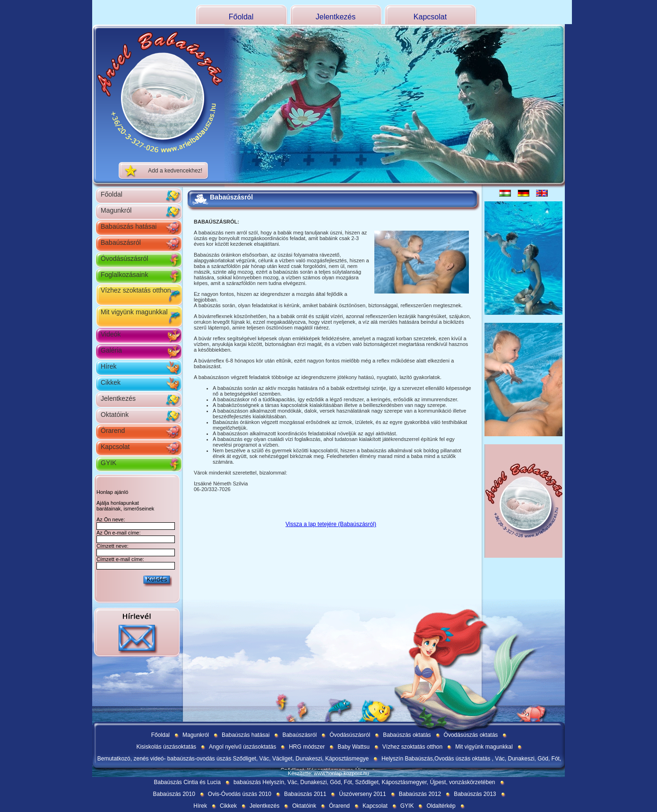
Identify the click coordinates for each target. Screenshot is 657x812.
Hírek (108, 366)
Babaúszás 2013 (475, 794)
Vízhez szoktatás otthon (136, 290)
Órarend (113, 431)
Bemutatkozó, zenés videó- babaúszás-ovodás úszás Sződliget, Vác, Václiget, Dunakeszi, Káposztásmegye (233, 759)
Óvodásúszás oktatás (471, 735)
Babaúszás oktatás (407, 735)
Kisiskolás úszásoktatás (166, 747)
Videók (111, 334)
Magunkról (116, 210)
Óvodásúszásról (124, 259)
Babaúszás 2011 (305, 794)
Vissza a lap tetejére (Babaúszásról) (331, 524)
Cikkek (111, 382)
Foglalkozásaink (124, 275)
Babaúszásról (121, 242)
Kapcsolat (430, 17)
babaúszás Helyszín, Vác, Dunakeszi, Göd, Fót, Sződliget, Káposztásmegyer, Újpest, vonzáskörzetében (364, 782)
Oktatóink (115, 415)
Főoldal (241, 17)
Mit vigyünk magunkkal (134, 312)
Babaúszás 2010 (174, 794)
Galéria (111, 350)
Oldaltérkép (441, 806)
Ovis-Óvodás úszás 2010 (240, 794)
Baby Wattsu (354, 747)
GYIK (108, 463)
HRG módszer (307, 747)
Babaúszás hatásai (129, 226)
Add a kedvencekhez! (175, 171)
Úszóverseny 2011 (362, 794)
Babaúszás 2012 (420, 794)
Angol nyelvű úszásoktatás (242, 747)
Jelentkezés (336, 17)
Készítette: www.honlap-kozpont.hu (328, 773)
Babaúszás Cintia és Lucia (187, 782)
